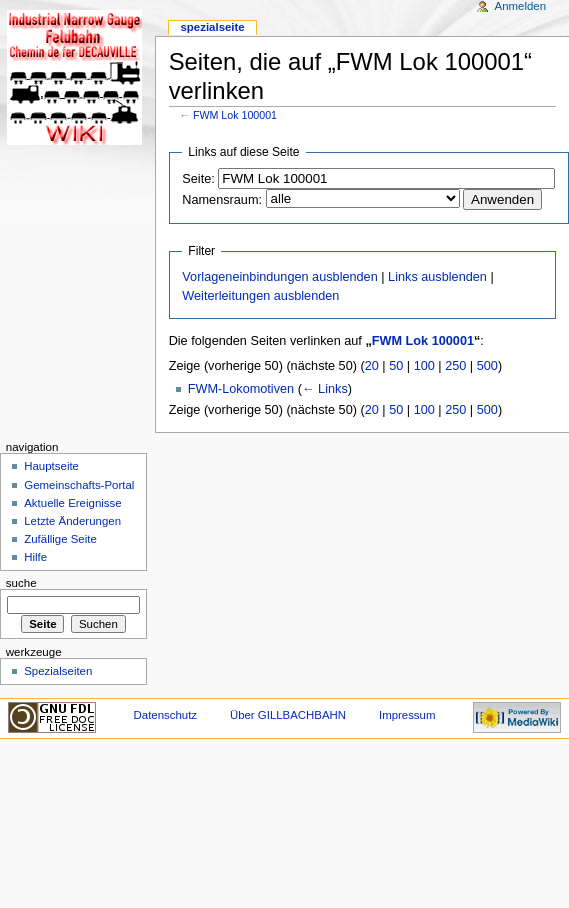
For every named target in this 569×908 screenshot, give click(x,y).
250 (455, 366)
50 (396, 366)
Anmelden (521, 6)
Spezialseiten (58, 671)
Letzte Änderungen (72, 521)
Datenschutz (166, 715)
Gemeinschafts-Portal (79, 485)
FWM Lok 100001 (235, 115)
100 (424, 366)
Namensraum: (222, 200)
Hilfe (35, 557)
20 (372, 366)
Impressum (407, 715)
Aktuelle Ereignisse (72, 503)
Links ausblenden (437, 277)
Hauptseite (51, 466)
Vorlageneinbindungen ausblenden (279, 277)
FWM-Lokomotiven (241, 389)
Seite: (198, 179)
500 (487, 366)
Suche (21, 583)
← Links (325, 389)
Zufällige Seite (60, 539)
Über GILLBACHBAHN (288, 715)
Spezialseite (212, 27)
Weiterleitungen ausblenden (260, 296)
